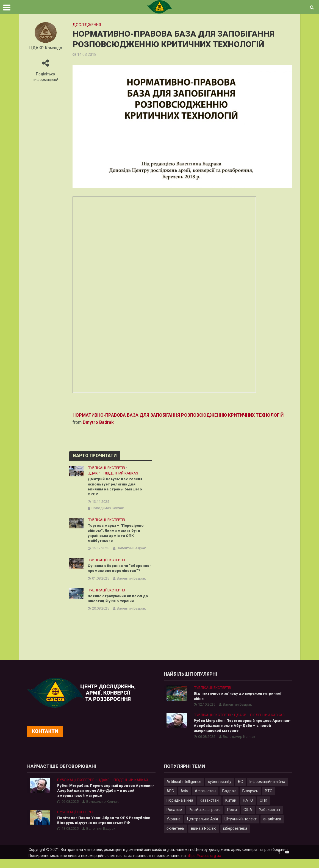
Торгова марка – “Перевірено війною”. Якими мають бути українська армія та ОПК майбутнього (117, 535)
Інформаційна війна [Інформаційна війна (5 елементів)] (267, 791)
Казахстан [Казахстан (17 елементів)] (209, 809)
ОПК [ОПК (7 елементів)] (263, 809)
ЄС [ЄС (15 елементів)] (240, 791)
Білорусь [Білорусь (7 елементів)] (250, 800)
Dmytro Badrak (98, 422)
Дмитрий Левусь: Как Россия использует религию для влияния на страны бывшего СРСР (116, 487)
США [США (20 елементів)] (248, 819)
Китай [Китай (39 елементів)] (231, 809)
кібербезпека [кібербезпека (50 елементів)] (235, 837)
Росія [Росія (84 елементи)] (232, 819)
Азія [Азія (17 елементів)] (184, 800)
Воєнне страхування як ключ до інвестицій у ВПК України (119, 606)
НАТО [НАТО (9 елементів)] (248, 809)
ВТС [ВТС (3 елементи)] (269, 800)
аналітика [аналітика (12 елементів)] (272, 828)
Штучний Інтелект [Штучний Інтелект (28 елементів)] (241, 828)
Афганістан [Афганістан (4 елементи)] (205, 800)
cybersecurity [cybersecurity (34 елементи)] (220, 791)
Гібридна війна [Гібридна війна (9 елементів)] (180, 809)
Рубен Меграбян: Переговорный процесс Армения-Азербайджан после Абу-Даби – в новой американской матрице (237, 734)
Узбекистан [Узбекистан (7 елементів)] (269, 819)
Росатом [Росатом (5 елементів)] (174, 819)
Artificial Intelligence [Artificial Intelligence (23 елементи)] (184, 791)
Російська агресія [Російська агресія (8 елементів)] (205, 819)
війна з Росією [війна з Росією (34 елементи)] (204, 837)
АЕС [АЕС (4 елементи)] (170, 800)
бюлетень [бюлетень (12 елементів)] (175, 837)
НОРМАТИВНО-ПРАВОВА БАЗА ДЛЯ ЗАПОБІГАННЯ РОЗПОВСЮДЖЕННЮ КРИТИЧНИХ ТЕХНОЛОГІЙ (178, 415)
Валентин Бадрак (131, 550)
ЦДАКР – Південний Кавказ (113, 473)
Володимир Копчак (108, 509)
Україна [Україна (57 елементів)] (174, 828)
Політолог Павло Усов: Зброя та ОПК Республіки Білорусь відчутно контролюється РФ (105, 830)
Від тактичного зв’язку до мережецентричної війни (239, 704)
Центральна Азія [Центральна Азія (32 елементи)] (203, 828)
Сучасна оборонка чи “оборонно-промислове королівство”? (114, 573)
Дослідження (87, 25)
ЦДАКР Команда (46, 48)
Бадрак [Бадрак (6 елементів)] (229, 800)
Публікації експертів (106, 468)
